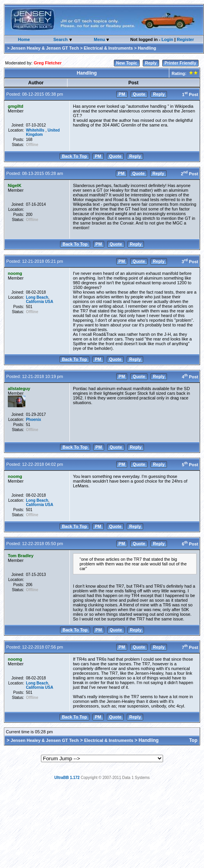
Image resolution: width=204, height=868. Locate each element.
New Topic (127, 63)
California (35, 302)
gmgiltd (16, 106)
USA (49, 302)
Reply (151, 63)
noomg (15, 273)
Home (24, 39)
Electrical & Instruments (108, 48)
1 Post (190, 94)
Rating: (184, 73)
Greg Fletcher (48, 63)
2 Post (190, 174)
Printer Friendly (180, 63)
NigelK (15, 185)
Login (167, 39)
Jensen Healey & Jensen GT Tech (45, 48)
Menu (100, 39)
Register (185, 39)
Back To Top (75, 156)
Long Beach (37, 297)
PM (122, 94)
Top (193, 740)
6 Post (190, 544)
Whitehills (35, 130)
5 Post (190, 465)
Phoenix (33, 420)
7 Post (190, 647)
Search (61, 39)
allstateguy (19, 389)
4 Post (190, 377)
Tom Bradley (21, 556)
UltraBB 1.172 (67, 778)
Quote (139, 94)
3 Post (190, 262)
